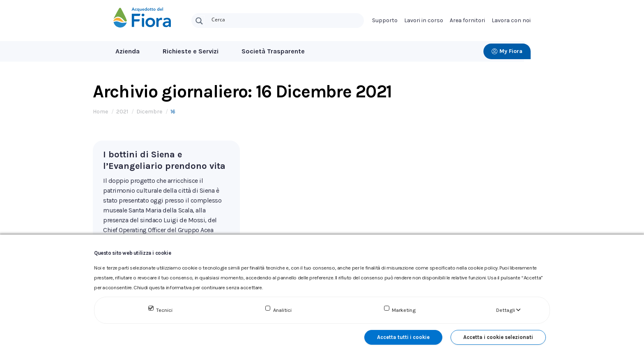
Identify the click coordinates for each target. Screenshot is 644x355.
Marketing (404, 310)
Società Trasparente (273, 51)
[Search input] (286, 19)
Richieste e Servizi (191, 51)
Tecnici (164, 310)
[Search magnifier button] (199, 21)
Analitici (282, 310)
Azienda (128, 51)
